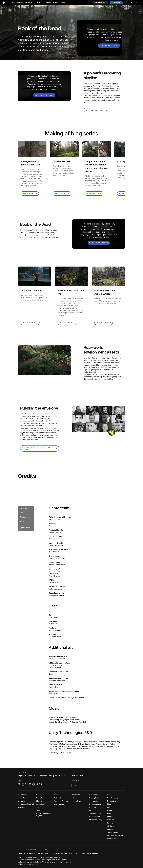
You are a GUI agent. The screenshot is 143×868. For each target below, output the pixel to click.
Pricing (63, 3)
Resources (29, 3)
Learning (48, 3)
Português (53, 776)
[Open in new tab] (33, 804)
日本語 (36, 776)
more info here (35, 862)
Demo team (24, 508)
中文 (60, 776)
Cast (22, 513)
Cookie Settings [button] (92, 853)
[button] (100, 3)
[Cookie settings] (109, 46)
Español (67, 776)
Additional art (25, 517)
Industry (20, 3)
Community (39, 3)
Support (56, 3)
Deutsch (29, 776)
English (21, 776)
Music (22, 521)
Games (12, 3)
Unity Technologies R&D (25, 527)
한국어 (82, 776)
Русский (75, 776)
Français (44, 776)
